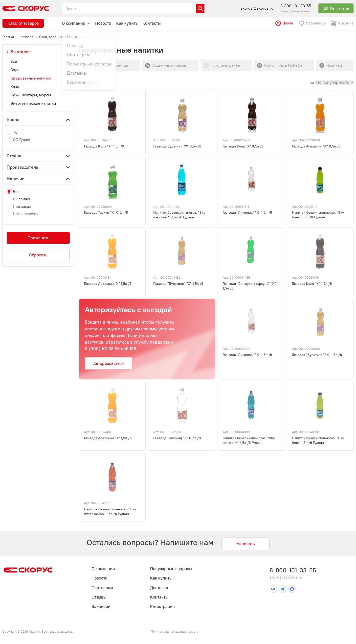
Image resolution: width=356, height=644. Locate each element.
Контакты (152, 23)
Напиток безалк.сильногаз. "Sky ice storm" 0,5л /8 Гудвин (179, 215)
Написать (245, 544)
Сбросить (38, 255)
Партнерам (102, 588)
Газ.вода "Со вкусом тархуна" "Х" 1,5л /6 (249, 286)
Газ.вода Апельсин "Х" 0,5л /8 (316, 146)
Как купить (127, 23)
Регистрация (162, 606)
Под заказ (22, 206)
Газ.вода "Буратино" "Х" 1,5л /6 (178, 284)
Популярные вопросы (171, 569)
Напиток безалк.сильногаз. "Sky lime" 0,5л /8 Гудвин (318, 215)
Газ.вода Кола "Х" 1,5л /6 (104, 146)
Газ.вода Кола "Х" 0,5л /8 (243, 146)
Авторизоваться (109, 363)
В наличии (22, 199)
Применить (38, 238)
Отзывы (99, 597)
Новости (103, 23)
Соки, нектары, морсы (31, 95)
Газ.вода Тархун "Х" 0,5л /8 (106, 213)
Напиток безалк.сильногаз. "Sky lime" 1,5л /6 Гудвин (318, 440)
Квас (15, 87)
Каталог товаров (23, 23)
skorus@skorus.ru (257, 8)
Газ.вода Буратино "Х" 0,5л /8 (177, 146)
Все (14, 61)
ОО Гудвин (22, 140)
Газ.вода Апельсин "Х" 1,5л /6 (108, 284)
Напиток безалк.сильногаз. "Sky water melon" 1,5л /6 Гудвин (110, 512)
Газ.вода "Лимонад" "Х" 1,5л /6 (247, 213)
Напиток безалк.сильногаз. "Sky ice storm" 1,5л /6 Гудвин (249, 440)
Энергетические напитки (33, 103)
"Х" (16, 132)
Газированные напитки (31, 78)
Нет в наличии (26, 214)
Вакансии (101, 606)
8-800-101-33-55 (296, 6)
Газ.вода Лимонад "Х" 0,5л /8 (177, 438)
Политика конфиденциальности (175, 632)
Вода (15, 70)
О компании (76, 23)
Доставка (159, 588)
